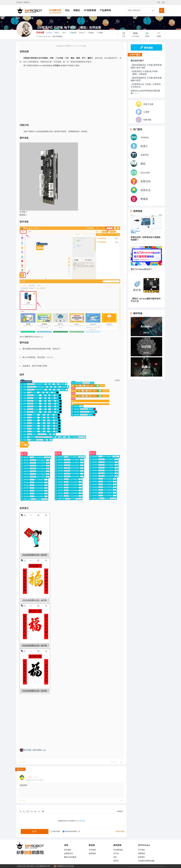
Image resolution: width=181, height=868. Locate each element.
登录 (159, 2)
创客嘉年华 (69, 853)
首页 (18, 18)
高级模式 (120, 811)
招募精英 (142, 853)
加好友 (91, 33)
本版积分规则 (120, 831)
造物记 (77, 10)
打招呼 (100, 33)
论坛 (67, 10)
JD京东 (116, 853)
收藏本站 (26, 2)
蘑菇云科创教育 (70, 857)
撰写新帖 (146, 47)
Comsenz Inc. (139, 866)
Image (28, 811)
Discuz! (153, 866)
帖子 (153, 11)
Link (32, 811)
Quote (35, 811)
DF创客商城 (90, 10)
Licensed (162, 866)
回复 (24, 762)
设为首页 (19, 2)
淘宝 (115, 857)
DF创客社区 (55, 10)
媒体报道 (92, 853)
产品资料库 (105, 10)
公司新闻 (92, 850)
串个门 (82, 33)
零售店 (116, 861)
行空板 (31, 18)
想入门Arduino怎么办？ (141, 269)
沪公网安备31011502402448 (64, 866)
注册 (163, 2)
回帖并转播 (55, 831)
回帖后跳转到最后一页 (71, 831)
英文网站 (68, 850)
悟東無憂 (40, 33)
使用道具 (114, 762)
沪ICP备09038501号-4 (43, 866)
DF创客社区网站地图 (146, 861)
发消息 (73, 33)
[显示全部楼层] (57, 36)
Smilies (43, 811)
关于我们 (142, 850)
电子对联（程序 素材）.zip (35, 750)
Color (24, 811)
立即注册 (82, 821)
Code (39, 811)
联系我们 (142, 857)
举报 (121, 762)
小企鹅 (29, 777)
